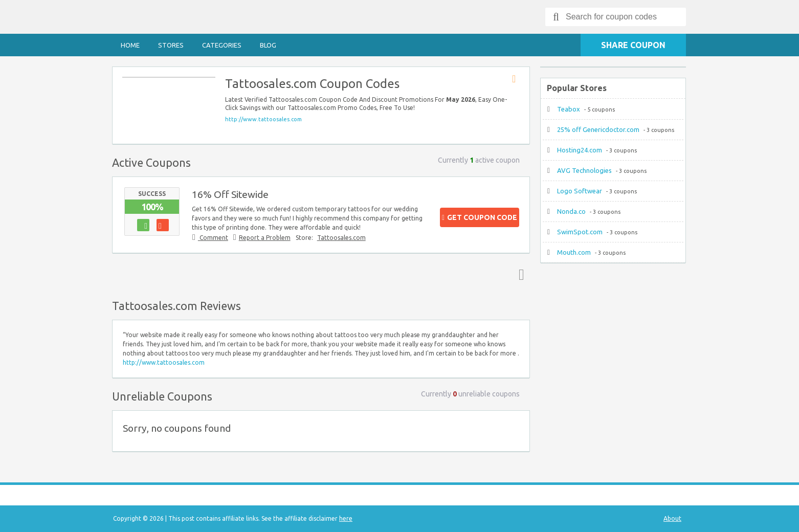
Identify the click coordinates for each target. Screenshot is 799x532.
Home (130, 45)
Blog (268, 45)
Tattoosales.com (341, 238)
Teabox (569, 109)
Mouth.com (574, 252)
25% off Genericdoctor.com (598, 129)
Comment (213, 238)
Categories (222, 45)
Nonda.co (571, 211)
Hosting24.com (580, 150)
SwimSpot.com (580, 232)
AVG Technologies (584, 170)
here (346, 518)
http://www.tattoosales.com (263, 119)
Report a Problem (265, 238)
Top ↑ (519, 274)
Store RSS (517, 79)
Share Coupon (633, 45)
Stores (171, 45)
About (672, 518)
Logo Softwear (580, 191)
